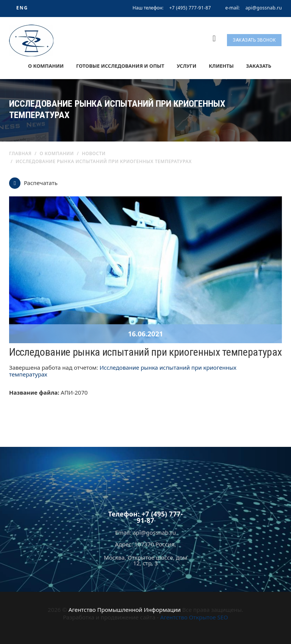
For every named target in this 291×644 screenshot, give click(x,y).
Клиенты (221, 66)
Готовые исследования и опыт (120, 66)
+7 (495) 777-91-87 (190, 8)
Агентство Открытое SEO (194, 617)
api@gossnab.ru (264, 8)
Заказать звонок (254, 40)
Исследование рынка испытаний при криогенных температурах (123, 371)
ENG (22, 8)
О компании (46, 66)
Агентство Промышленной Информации (125, 610)
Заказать (259, 66)
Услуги (186, 66)
